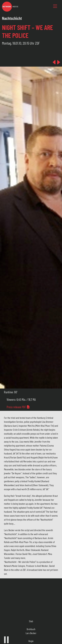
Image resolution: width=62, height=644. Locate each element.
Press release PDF (18, 407)
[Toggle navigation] (55, 6)
